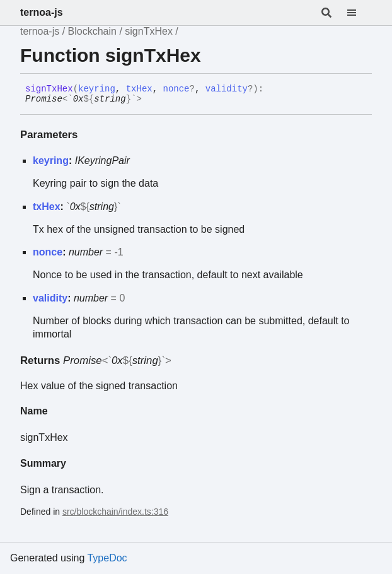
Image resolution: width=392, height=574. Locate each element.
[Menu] (359, 13)
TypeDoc (107, 558)
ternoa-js (42, 12)
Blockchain (92, 31)
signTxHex (149, 31)
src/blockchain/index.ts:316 (115, 512)
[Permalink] (151, 100)
